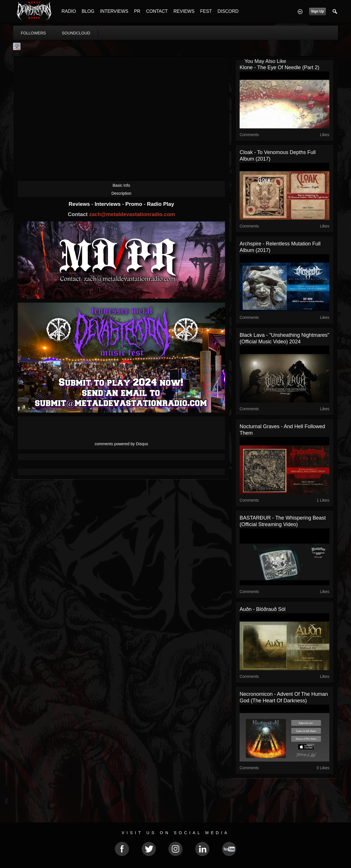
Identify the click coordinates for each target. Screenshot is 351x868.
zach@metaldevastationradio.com (132, 214)
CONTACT (157, 11)
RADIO (69, 11)
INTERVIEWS (114, 11)
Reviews (80, 204)
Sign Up (318, 11)
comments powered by (121, 444)
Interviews (108, 204)
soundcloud (76, 33)
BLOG (88, 11)
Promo (134, 204)
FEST (206, 11)
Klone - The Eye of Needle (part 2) (279, 67)
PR (137, 11)
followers (33, 33)
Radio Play (161, 204)
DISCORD (228, 11)
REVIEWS (184, 11)
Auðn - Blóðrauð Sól (263, 609)
